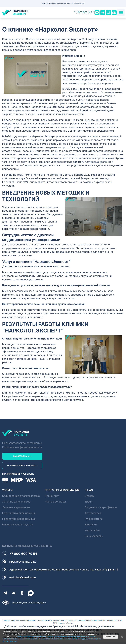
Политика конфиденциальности (22, 447)
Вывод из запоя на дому (18, 525)
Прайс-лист (52, 496)
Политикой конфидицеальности (45, 639)
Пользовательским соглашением (17, 639)
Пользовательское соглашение (22, 443)
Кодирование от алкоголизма (21, 496)
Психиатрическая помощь (19, 519)
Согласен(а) (111, 636)
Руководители (94, 519)
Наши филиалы (94, 536)
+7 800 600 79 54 (84, 12)
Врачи (88, 502)
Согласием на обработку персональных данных (75, 636)
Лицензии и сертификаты (101, 507)
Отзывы (89, 496)
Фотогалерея (93, 513)
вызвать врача (21, 456)
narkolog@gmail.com (19, 577)
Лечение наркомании (16, 507)
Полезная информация (62, 490)
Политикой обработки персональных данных (35, 636)
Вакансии (91, 525)
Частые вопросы (55, 502)
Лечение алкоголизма (16, 502)
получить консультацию (21, 465)
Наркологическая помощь (19, 513)
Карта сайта (92, 530)
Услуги (7, 490)
